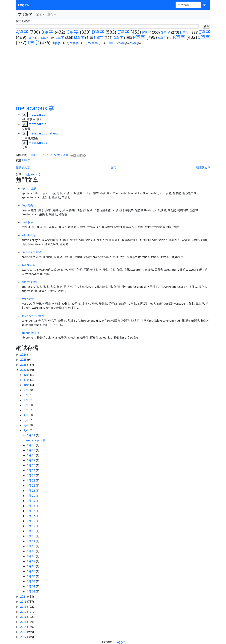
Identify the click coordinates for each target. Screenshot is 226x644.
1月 (26, 430)
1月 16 (31, 516)
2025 (24, 360)
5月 (26, 410)
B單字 (47, 32)
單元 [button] (50, 15)
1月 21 (31, 491)
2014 (24, 627)
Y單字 (121, 43)
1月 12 (31, 536)
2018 (24, 607)
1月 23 (31, 480)
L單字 (60, 37)
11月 (27, 380)
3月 (26, 420)
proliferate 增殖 (32, 252)
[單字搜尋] (188, 5)
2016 (24, 617)
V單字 (74, 43)
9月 (26, 390)
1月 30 (31, 445)
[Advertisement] (113, 71)
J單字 (31, 38)
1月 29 (31, 450)
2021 (24, 597)
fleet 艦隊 (28, 205)
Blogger (120, 642)
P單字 (139, 37)
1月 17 (31, 511)
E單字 (123, 32)
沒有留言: (64, 155)
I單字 (205, 32)
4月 (26, 415)
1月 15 (31, 521)
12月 (27, 375)
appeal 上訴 (29, 188)
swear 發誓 (29, 265)
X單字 (110, 43)
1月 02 (31, 586)
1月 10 (31, 546)
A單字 (22, 32)
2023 (24, 365)
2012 (24, 637)
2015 (24, 622)
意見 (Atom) (33, 174)
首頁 (113, 167)
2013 (24, 632)
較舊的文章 (203, 167)
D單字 (98, 32)
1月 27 (31, 460)
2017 (24, 612)
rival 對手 (27, 222)
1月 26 (31, 465)
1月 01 (31, 591)
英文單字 (25, 15)
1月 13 (31, 531)
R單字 (179, 37)
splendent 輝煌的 (33, 316)
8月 (26, 395)
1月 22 (31, 486)
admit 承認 (29, 235)
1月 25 (31, 470)
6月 (26, 405)
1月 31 (31, 435)
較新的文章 (23, 167)
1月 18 (31, 506)
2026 (24, 355)
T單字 (33, 43)
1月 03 (31, 581)
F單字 (146, 32)
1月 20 (31, 496)
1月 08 (31, 556)
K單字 (45, 38)
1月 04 (31, 576)
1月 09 (31, 551)
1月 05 (31, 571)
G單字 (165, 32)
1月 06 (31, 566)
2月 (26, 425)
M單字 (79, 37)
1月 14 (31, 526)
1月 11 (31, 541)
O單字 (118, 37)
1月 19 (31, 501)
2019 (24, 602)
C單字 (73, 32)
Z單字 (133, 43)
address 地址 (30, 282)
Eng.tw (24, 5)
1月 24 (31, 475)
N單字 (99, 37)
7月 (26, 400)
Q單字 (162, 38)
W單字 (93, 43)
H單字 (185, 32)
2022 (24, 370)
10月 (27, 385)
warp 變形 (28, 299)
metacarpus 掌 (35, 108)
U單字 (56, 43)
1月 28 (31, 455)
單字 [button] (39, 15)
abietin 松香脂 (31, 333)
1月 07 (31, 561)
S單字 (204, 37)
